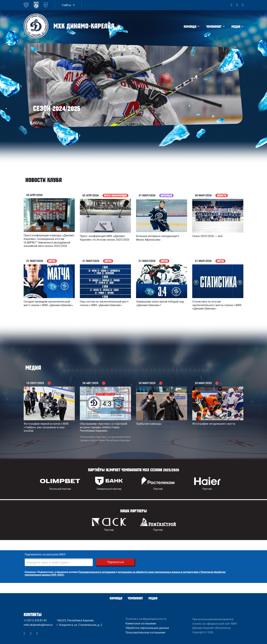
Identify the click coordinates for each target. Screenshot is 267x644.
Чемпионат (214, 27)
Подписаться (116, 562)
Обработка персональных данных (147, 628)
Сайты (66, 5)
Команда (190, 27)
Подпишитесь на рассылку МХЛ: (45, 554)
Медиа (236, 27)
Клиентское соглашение (141, 624)
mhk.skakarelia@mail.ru (38, 625)
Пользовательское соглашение (145, 633)
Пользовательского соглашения (97, 572)
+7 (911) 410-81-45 (35, 620)
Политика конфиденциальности (146, 619)
